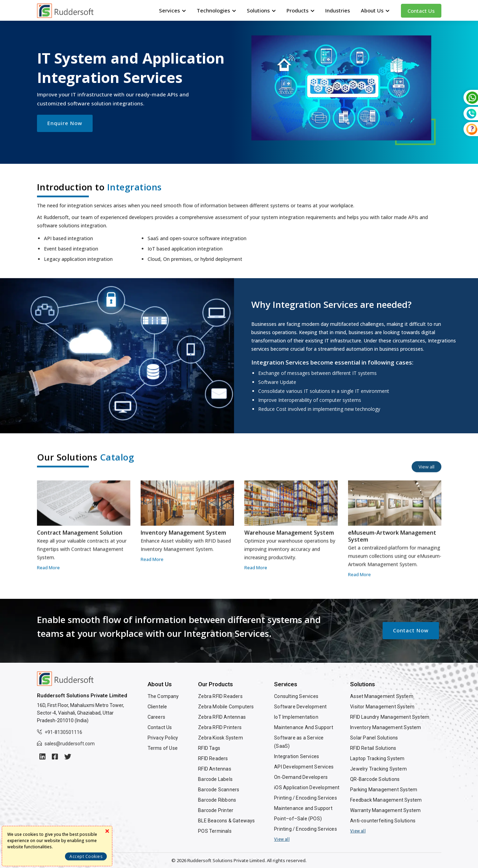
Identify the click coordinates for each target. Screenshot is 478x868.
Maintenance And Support (304, 727)
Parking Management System (384, 790)
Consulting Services (296, 696)
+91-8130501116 (63, 732)
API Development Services (304, 767)
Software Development (300, 707)
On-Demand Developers (301, 777)
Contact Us (421, 11)
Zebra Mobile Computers (226, 707)
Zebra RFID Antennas (222, 717)
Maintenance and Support (303, 808)
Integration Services (297, 756)
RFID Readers (213, 758)
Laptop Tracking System (377, 758)
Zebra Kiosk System (221, 738)
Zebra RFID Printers (220, 727)
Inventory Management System (386, 727)
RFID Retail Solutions (373, 748)
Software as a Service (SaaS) (299, 742)
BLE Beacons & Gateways (226, 821)
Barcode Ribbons (217, 800)
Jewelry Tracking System (378, 769)
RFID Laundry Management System (390, 717)
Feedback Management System (386, 800)
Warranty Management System (385, 810)
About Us (375, 10)
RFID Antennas (215, 769)
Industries (338, 10)
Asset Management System (382, 696)
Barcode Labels (215, 779)
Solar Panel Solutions (374, 738)
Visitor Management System (382, 707)
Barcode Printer (216, 810)
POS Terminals (215, 831)
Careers (156, 717)
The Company (163, 696)
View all (282, 839)
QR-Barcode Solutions (375, 779)
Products (301, 10)
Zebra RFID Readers (220, 696)
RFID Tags (209, 748)
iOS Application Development (307, 787)
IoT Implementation (296, 717)
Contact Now (411, 630)
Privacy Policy (163, 738)
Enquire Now (65, 123)
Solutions (261, 10)
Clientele (157, 707)
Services (172, 10)
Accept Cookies (86, 856)
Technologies (216, 10)
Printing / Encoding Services (306, 798)
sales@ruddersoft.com (70, 744)
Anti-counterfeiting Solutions (383, 821)
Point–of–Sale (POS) (298, 819)
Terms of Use (163, 748)
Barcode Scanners (219, 790)
